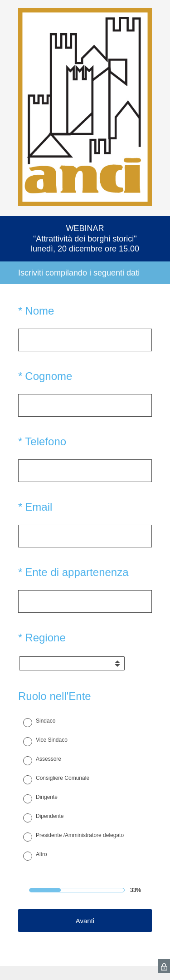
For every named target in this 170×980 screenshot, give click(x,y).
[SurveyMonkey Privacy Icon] (164, 966)
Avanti (85, 921)
